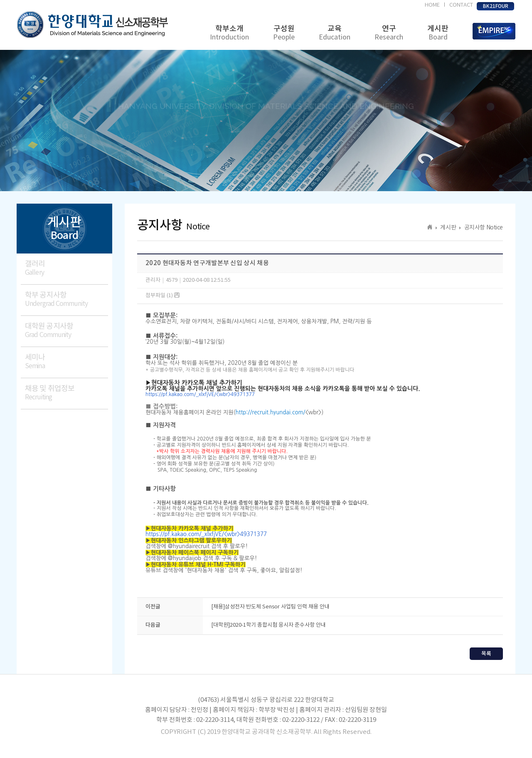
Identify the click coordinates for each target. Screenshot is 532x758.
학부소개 (229, 33)
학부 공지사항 (66, 299)
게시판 (438, 33)
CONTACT (461, 5)
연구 (389, 33)
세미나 (66, 362)
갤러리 (66, 268)
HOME (432, 5)
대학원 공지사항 (66, 331)
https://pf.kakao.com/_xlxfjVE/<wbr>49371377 (200, 394)
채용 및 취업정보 (66, 393)
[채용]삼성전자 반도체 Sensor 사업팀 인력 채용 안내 (270, 607)
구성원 (284, 33)
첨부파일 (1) (163, 296)
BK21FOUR (496, 6)
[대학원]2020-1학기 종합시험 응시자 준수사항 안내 (268, 625)
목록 (486, 654)
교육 (335, 33)
